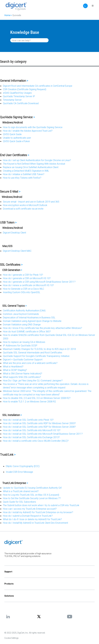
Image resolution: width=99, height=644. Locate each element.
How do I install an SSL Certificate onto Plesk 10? (28, 420)
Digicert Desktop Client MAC (17, 251)
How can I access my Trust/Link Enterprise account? (30, 509)
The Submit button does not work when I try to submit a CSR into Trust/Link (41, 505)
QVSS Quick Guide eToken (16, 141)
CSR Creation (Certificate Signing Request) (25, 89)
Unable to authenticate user (17, 138)
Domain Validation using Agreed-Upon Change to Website (32, 321)
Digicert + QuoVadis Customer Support (23, 359)
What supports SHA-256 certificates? (22, 377)
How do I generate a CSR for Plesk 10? (23, 275)
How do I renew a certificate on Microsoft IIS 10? (28, 285)
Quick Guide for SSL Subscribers (19, 502)
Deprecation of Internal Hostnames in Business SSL (29, 317)
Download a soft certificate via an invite (23, 209)
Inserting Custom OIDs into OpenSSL (22, 292)
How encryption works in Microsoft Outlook (25, 205)
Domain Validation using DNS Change (22, 324)
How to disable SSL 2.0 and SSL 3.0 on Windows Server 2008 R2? (37, 398)
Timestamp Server (12, 100)
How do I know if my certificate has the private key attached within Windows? (42, 328)
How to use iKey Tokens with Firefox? (22, 178)
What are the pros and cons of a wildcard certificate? (30, 363)
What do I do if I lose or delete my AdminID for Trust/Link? (32, 519)
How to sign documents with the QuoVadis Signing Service (33, 127)
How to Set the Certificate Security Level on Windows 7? (32, 498)
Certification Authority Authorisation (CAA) (24, 310)
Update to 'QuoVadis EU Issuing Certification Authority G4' (32, 488)
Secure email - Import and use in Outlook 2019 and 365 (31, 202)
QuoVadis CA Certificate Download (21, 103)
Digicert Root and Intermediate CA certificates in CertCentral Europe (38, 86)
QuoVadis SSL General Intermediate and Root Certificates (33, 352)
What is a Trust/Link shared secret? (21, 491)
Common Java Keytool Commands (21, 314)
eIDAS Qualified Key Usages (17, 93)
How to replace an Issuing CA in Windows (24, 342)
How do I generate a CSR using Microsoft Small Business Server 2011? (39, 282)
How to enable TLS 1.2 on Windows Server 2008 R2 (29, 402)
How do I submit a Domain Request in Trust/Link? (28, 516)
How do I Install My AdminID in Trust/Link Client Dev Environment (35, 523)
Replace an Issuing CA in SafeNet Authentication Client (31, 167)
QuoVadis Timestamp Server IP (19, 96)
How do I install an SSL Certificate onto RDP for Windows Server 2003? (39, 423)
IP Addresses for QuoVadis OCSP (20, 345)
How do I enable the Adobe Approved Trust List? (28, 131)
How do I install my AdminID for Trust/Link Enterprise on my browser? (38, 512)
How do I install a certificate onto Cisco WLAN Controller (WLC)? (36, 441)
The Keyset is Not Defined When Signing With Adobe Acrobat (34, 164)
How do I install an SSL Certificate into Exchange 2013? (31, 437)
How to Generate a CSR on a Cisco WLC (23, 289)
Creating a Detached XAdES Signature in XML (26, 171)
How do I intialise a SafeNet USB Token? (24, 174)
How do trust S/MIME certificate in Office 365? (27, 331)
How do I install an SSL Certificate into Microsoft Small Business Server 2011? (43, 434)
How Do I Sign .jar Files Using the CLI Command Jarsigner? (33, 381)
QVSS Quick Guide (12, 134)
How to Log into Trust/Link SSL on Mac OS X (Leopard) (31, 495)
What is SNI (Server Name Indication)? (23, 374)
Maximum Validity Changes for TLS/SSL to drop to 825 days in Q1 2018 (39, 349)
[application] (49, 637)
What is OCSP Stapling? (15, 370)
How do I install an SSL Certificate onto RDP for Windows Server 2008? (39, 427)
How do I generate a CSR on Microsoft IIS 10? (27, 278)
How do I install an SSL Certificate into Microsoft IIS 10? (32, 430)
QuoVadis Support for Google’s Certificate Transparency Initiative (36, 356)
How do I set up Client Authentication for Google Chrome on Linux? (37, 160)
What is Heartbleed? (13, 366)
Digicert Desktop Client (14, 233)
